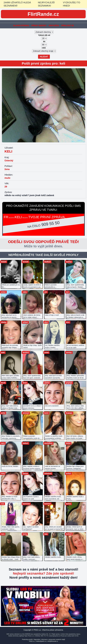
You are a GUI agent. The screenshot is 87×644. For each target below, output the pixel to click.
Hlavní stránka (21, 26)
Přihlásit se (68, 26)
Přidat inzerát (39, 26)
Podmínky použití (27, 639)
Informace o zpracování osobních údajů (53, 639)
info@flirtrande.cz (53, 641)
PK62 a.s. (32, 641)
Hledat (44, 57)
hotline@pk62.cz (41, 641)
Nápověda (54, 26)
